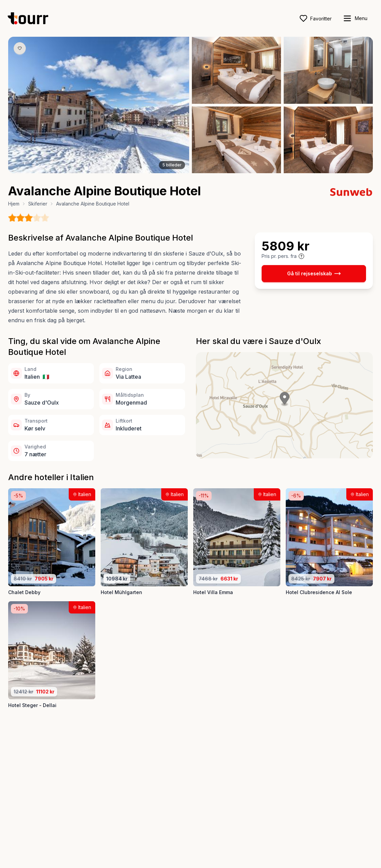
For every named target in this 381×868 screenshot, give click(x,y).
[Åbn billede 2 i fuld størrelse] (236, 70)
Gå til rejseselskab (314, 274)
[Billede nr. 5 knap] (111, 168)
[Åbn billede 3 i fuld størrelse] (328, 70)
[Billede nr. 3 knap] (99, 168)
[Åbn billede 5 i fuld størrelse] (328, 140)
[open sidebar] (355, 18)
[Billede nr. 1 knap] (86, 168)
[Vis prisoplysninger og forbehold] (301, 256)
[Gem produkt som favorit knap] (20, 48)
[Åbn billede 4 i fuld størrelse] (236, 140)
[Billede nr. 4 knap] (105, 168)
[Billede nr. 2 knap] (93, 168)
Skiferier (38, 204)
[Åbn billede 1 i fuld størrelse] (99, 105)
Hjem (14, 204)
